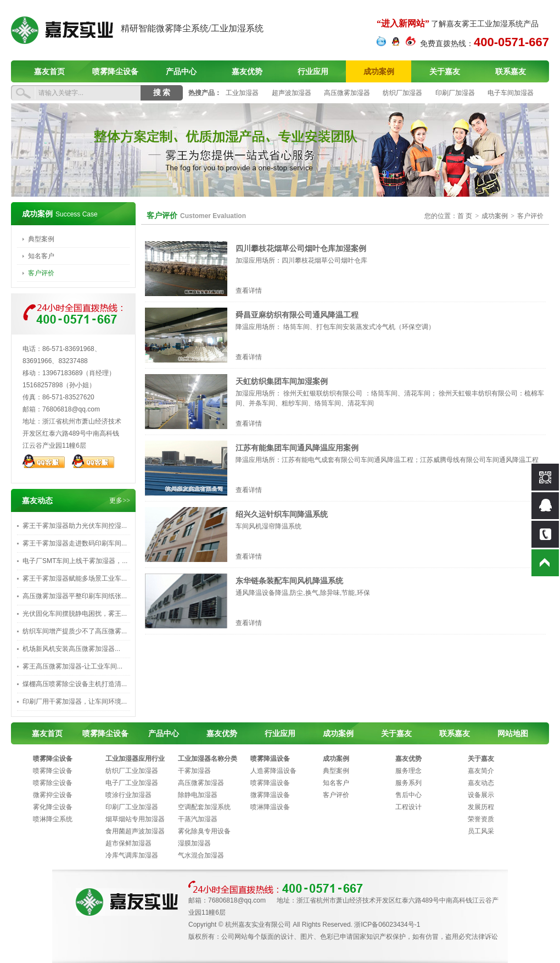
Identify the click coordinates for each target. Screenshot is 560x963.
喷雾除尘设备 (53, 783)
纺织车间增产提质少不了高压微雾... (75, 631)
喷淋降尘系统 (53, 819)
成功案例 (379, 71)
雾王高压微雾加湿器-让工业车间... (72, 666)
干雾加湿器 (194, 771)
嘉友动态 (481, 783)
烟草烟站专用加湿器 (135, 819)
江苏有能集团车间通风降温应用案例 (297, 448)
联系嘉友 (511, 71)
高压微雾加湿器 (347, 93)
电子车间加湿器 (511, 93)
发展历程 (481, 807)
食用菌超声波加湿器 (135, 831)
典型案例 (41, 239)
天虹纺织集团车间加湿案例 (282, 381)
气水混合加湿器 (201, 855)
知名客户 (41, 256)
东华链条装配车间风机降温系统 (289, 581)
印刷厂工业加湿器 (132, 807)
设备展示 (481, 795)
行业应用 (313, 71)
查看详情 (249, 291)
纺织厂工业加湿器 (132, 771)
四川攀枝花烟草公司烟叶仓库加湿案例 (301, 248)
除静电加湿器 (198, 795)
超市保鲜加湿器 (128, 843)
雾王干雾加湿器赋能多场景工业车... (75, 578)
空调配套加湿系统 (204, 807)
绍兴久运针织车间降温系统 (282, 514)
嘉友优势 (247, 71)
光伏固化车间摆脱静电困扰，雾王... (75, 614)
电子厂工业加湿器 (132, 783)
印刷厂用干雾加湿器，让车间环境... (75, 702)
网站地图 (513, 733)
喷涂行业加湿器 (128, 795)
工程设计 (408, 807)
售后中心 (408, 795)
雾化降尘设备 (53, 807)
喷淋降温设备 (270, 807)
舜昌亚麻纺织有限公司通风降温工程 (297, 315)
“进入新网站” (403, 23)
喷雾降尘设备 (115, 71)
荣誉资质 (481, 819)
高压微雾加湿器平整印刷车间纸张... (75, 596)
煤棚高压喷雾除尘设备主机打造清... (75, 684)
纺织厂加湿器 (402, 93)
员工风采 (481, 831)
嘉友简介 (481, 771)
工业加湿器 (242, 93)
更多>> (120, 500)
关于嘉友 (445, 71)
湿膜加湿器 (194, 843)
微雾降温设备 (270, 795)
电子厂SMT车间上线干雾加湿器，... (75, 561)
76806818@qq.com (71, 409)
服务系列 (408, 783)
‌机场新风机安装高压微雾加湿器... (71, 649)
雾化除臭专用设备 (204, 831)
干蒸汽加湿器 (198, 819)
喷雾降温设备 (270, 759)
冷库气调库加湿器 (132, 855)
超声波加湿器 (292, 93)
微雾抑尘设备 (53, 795)
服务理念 (408, 771)
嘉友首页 (49, 71)
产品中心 (181, 71)
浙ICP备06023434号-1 (387, 925)
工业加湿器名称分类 (208, 759)
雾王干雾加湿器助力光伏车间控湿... (75, 526)
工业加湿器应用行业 (135, 759)
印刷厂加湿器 (455, 93)
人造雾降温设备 (273, 771)
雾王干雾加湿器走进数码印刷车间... (75, 543)
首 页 (465, 216)
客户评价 (41, 273)
